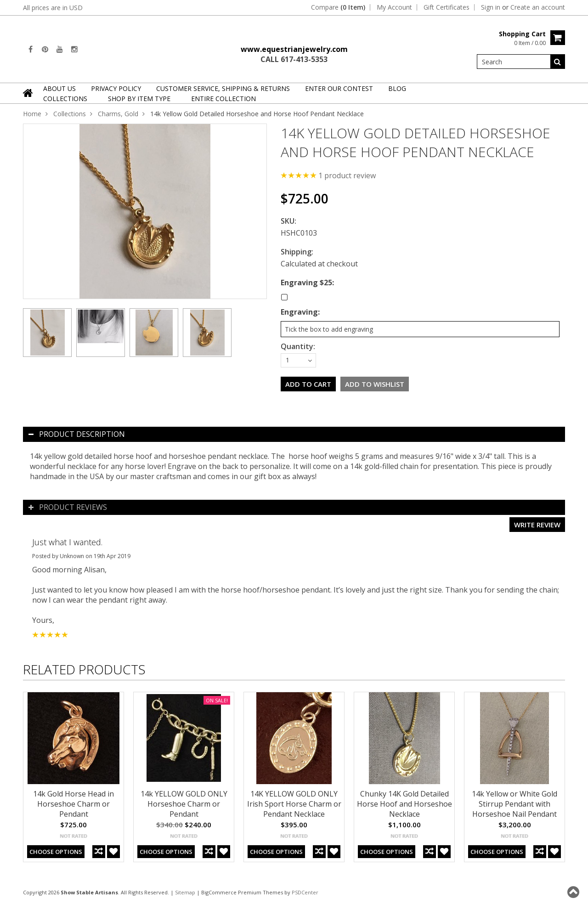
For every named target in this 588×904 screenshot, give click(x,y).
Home (32, 114)
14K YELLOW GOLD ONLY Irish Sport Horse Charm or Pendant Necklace (294, 804)
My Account (394, 7)
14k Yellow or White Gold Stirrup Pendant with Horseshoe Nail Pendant (514, 804)
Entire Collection (223, 99)
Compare (338, 7)
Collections (65, 99)
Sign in (491, 7)
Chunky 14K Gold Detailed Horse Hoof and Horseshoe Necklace (404, 804)
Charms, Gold (118, 114)
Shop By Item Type (139, 99)
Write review (537, 525)
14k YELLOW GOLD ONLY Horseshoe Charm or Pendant (184, 804)
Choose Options (56, 852)
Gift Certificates (447, 7)
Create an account (538, 7)
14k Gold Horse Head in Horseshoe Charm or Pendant (73, 804)
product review (347, 175)
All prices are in (53, 8)
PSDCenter (305, 892)
